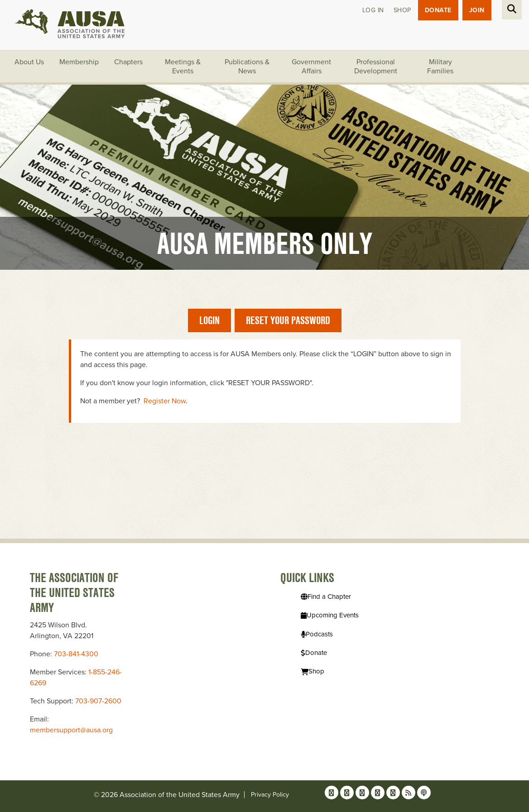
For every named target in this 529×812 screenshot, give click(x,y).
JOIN (477, 10)
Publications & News (247, 67)
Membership (79, 62)
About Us (29, 62)
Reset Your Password (288, 320)
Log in (373, 10)
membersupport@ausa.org (71, 730)
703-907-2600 (98, 701)
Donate (438, 10)
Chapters (128, 62)
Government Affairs (311, 67)
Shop (402, 10)
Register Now (165, 401)
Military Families (440, 67)
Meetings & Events (183, 67)
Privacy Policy (270, 795)
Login (209, 320)
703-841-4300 (76, 654)
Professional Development (376, 67)
